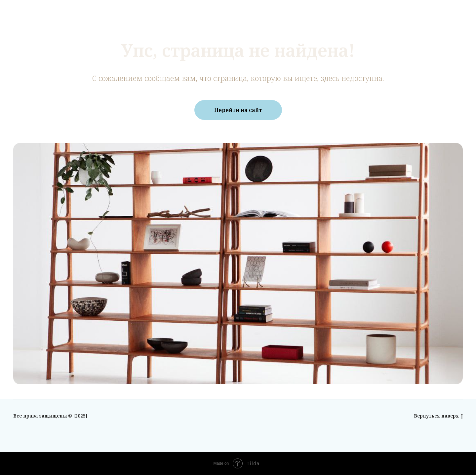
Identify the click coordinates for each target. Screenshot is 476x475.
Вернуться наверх (438, 416)
